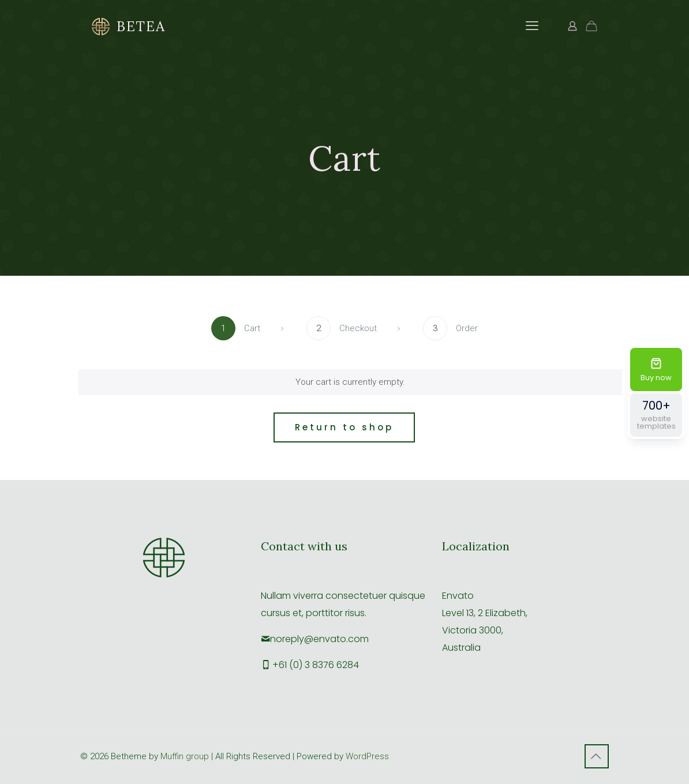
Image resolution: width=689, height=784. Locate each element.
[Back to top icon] (597, 756)
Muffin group (185, 756)
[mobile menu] (532, 26)
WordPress (367, 756)
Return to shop (344, 427)
